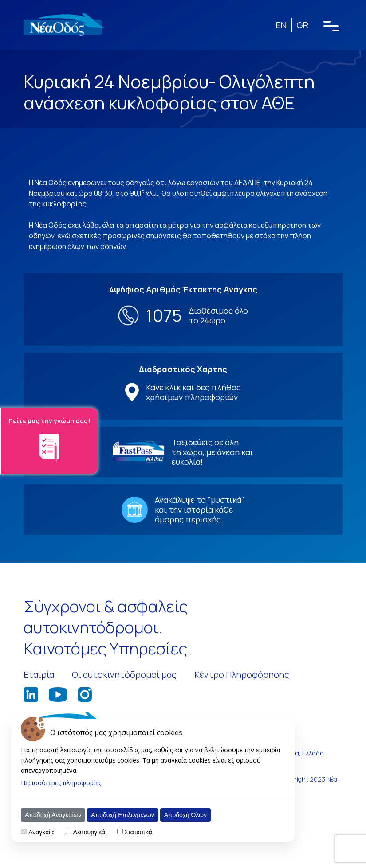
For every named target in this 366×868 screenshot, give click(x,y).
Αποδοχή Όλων (185, 815)
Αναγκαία (41, 832)
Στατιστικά (138, 832)
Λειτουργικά (89, 832)
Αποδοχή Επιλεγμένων (122, 815)
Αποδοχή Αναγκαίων (53, 815)
